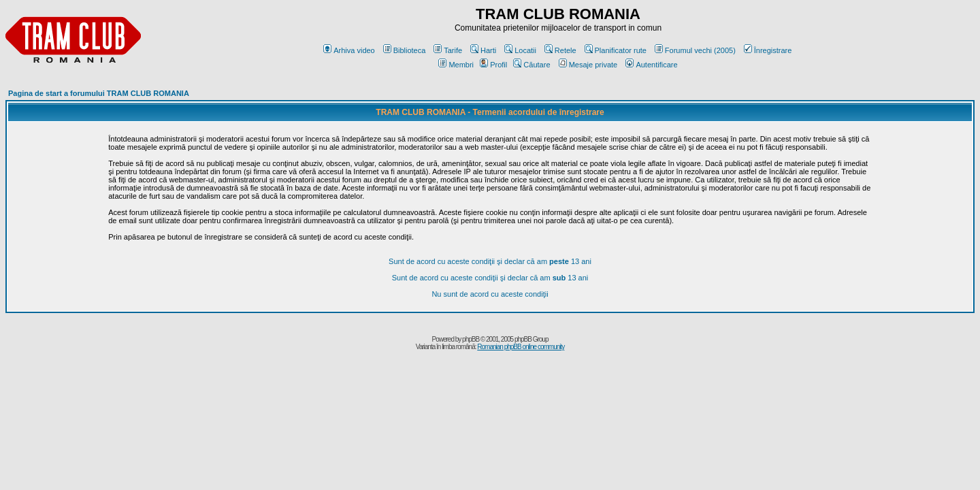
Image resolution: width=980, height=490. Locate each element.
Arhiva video (349, 50)
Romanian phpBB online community (521, 347)
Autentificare (651, 65)
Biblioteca (405, 50)
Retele (560, 50)
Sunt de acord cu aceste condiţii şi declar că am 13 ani (490, 261)
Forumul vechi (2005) (695, 50)
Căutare (532, 65)
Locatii (520, 50)
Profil (493, 65)
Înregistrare (768, 50)
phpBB (471, 339)
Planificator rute (616, 50)
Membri (456, 65)
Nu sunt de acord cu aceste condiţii (490, 294)
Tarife (448, 50)
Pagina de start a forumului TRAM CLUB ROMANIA (99, 93)
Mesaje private (588, 65)
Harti (483, 50)
